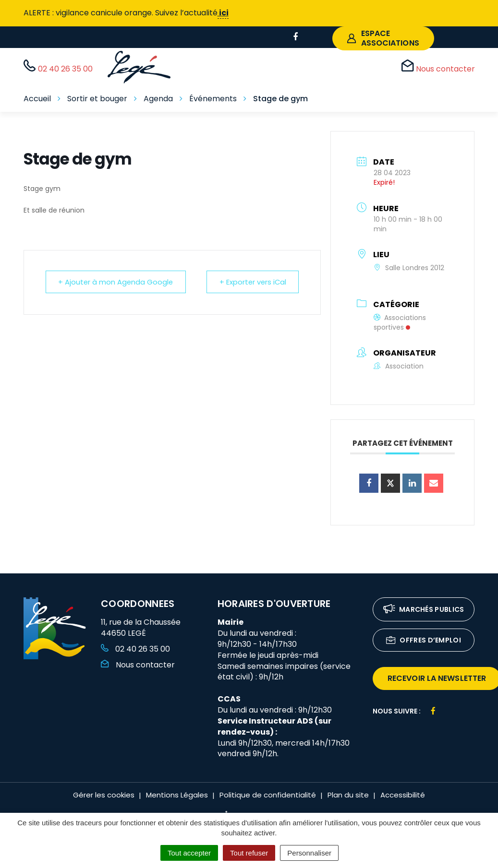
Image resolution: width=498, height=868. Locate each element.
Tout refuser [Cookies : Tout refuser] (249, 853)
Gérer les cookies (104, 795)
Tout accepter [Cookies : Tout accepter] (189, 853)
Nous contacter (138, 665)
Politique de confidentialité (268, 795)
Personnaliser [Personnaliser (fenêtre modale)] (309, 853)
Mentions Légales (177, 795)
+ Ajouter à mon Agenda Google (118, 282)
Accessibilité (403, 795)
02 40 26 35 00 (135, 649)
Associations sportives (400, 322)
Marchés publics (424, 610)
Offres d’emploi (424, 641)
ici (223, 13)
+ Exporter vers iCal (251, 282)
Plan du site (348, 795)
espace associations (383, 38)
